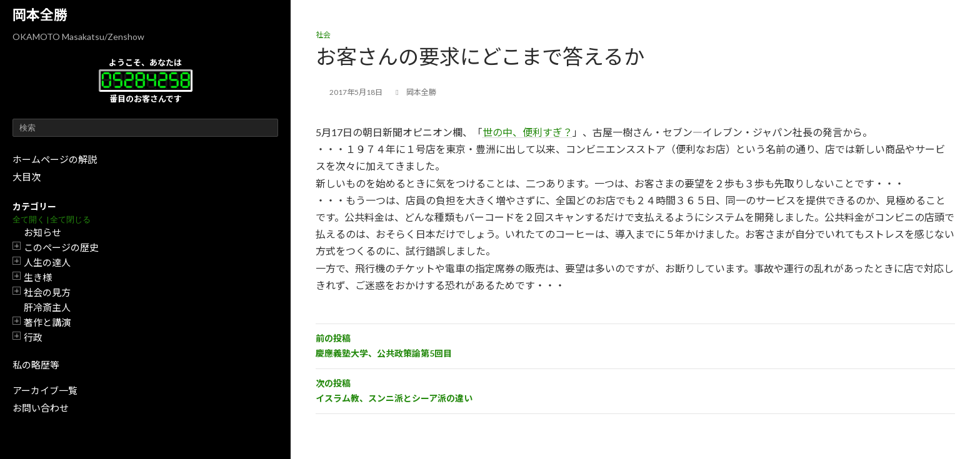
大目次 (27, 177)
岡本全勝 (40, 15)
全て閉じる (70, 220)
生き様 (38, 277)
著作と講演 (47, 322)
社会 (323, 35)
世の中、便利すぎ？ (527, 132)
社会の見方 (47, 292)
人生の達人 (47, 262)
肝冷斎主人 (47, 307)
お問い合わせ (41, 408)
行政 (33, 337)
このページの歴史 (61, 247)
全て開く (29, 220)
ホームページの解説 (55, 159)
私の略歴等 (36, 365)
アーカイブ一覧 (45, 390)
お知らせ (42, 232)
